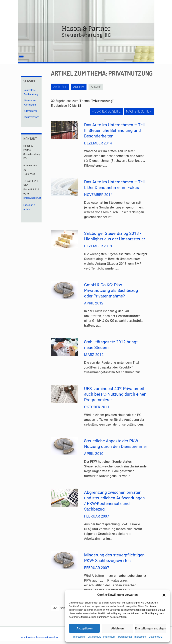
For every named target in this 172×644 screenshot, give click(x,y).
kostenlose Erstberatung (31, 92)
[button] (164, 595)
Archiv (79, 87)
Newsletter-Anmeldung (30, 103)
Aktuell (60, 87)
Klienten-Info (31, 111)
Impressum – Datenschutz (87, 637)
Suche (97, 87)
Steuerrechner (31, 117)
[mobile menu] (21, 57)
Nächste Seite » (139, 111)
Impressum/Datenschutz (47, 637)
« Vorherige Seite (106, 111)
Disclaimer (31, 637)
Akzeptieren (85, 628)
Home (22, 637)
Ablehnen (117, 628)
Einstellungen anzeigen (151, 628)
